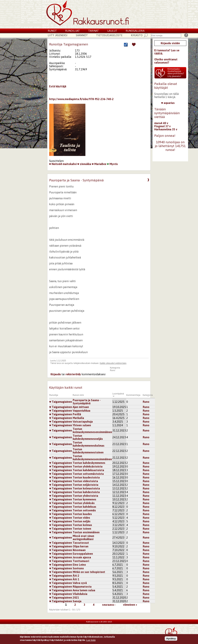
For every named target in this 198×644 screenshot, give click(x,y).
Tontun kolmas (82, 525)
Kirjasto (137, 35)
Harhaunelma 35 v (166, 129)
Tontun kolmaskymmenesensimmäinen (92, 430)
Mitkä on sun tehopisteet (89, 572)
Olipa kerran (81, 546)
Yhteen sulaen (82, 425)
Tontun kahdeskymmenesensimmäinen (92, 458)
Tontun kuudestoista (86, 477)
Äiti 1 (76, 579)
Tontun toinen (82, 529)
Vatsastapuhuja (83, 422)
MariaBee (99, 164)
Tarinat (94, 31)
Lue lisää (91, 640)
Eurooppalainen (83, 554)
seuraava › (109, 605)
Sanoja (77, 601)
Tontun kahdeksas (84, 507)
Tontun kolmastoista (86, 488)
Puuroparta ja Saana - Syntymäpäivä (87, 402)
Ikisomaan (79, 550)
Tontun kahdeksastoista (88, 470)
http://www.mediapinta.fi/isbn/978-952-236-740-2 (81, 99)
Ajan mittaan (81, 407)
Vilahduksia (80, 594)
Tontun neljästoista (85, 485)
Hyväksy (171, 639)
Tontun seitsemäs (84, 510)
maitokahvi (70, 164)
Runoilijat (73, 31)
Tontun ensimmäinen (86, 532)
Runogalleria (135, 31)
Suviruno (78, 568)
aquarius (168, 103)
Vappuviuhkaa (81, 411)
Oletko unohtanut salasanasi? (166, 61)
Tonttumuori (81, 561)
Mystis (112, 164)
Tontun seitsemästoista (88, 474)
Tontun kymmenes (84, 499)
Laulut (112, 31)
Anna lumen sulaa (84, 590)
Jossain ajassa (82, 557)
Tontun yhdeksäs (84, 503)
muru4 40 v (161, 123)
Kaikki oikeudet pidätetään (113, 363)
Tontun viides (81, 518)
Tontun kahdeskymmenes (89, 463)
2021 (76, 598)
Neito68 (56, 164)
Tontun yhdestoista (85, 496)
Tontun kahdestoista (86, 492)
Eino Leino (79, 565)
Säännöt (82, 35)
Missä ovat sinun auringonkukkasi (83, 537)
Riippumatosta (82, 587)
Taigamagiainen (61, 402)
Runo (113, 370)
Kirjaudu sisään (170, 43)
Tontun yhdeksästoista (88, 466)
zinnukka (84, 164)
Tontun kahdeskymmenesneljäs (88, 437)
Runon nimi (78, 395)
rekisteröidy (73, 374)
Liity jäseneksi (58, 35)
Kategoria (148, 395)
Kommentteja (133, 395)
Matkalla (78, 418)
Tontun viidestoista (85, 481)
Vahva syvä (80, 583)
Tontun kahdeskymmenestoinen (88, 451)
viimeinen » (130, 605)
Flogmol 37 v (162, 126)
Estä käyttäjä (58, 86)
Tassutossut (81, 543)
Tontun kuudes (82, 514)
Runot (52, 31)
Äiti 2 (76, 576)
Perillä (77, 414)
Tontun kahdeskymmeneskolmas (89, 444)
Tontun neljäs (82, 521)
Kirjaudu (56, 374)
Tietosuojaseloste (109, 35)
